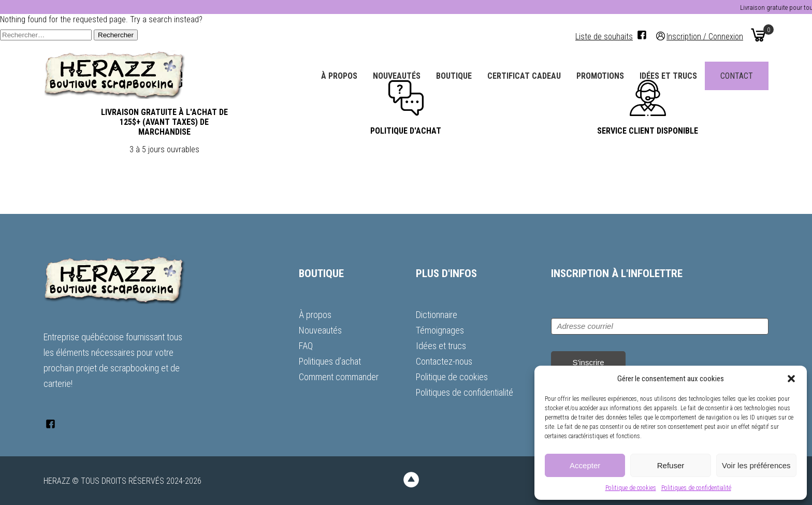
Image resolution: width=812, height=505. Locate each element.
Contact (737, 76)
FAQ (306, 346)
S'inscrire (588, 362)
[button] (791, 379)
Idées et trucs (668, 76)
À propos (339, 76)
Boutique (454, 76)
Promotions (600, 76)
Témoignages (440, 330)
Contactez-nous (444, 361)
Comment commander (339, 377)
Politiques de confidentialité (696, 488)
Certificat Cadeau (524, 76)
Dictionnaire (437, 315)
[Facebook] (642, 35)
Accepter (585, 465)
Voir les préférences (756, 465)
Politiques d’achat (330, 361)
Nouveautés (397, 76)
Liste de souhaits (604, 37)
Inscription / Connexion (705, 36)
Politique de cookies (631, 488)
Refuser (671, 465)
